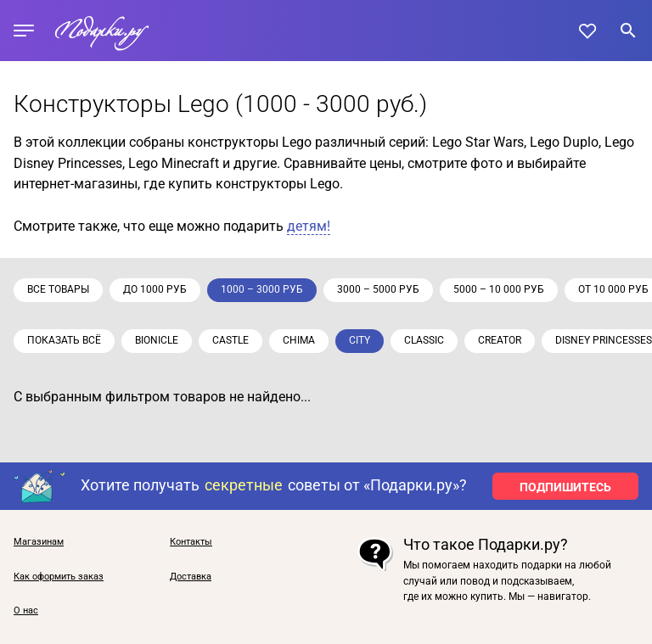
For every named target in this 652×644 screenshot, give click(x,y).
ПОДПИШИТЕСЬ (565, 487)
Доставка (191, 577)
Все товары (58, 289)
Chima (299, 340)
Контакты (191, 542)
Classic (424, 340)
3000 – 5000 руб (378, 289)
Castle (230, 340)
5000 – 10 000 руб (499, 289)
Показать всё (64, 340)
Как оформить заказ (59, 577)
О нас (26, 611)
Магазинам (39, 542)
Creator (500, 340)
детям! (309, 226)
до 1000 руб (155, 289)
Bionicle (157, 340)
